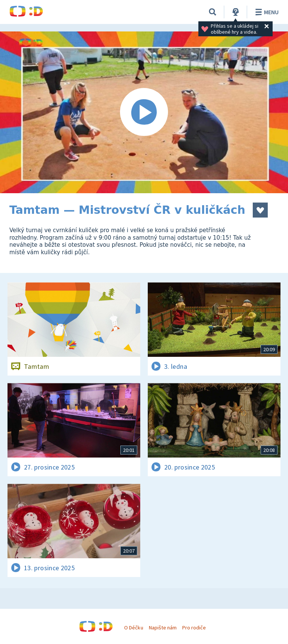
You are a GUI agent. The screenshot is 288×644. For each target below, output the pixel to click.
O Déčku (133, 628)
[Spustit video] (144, 112)
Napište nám (163, 628)
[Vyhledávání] (213, 12)
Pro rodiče (194, 628)
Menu (266, 12)
